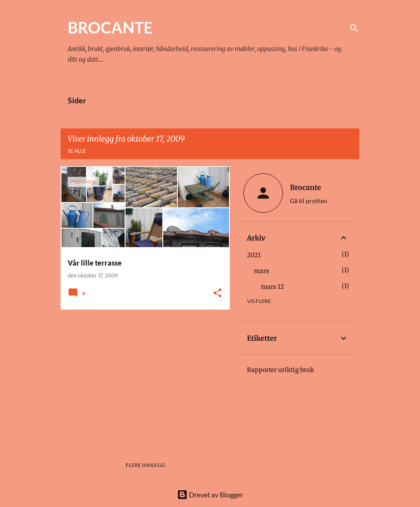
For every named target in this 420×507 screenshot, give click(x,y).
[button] (217, 294)
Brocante (306, 187)
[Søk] (354, 28)
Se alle (77, 151)
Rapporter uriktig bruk (281, 370)
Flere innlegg (145, 465)
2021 (254, 255)
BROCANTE (110, 27)
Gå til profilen (309, 201)
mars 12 (272, 287)
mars (262, 271)
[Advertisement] (142, 378)
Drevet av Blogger (210, 494)
